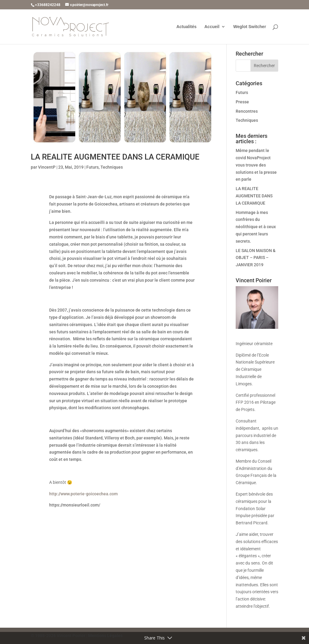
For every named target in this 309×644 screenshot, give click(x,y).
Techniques (112, 167)
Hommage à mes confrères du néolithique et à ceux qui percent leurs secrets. (256, 227)
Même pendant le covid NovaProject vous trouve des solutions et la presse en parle (256, 165)
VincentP (47, 167)
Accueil (212, 27)
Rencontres (247, 111)
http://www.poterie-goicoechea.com (83, 494)
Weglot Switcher (250, 27)
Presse (242, 102)
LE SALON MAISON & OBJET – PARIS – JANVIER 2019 (256, 258)
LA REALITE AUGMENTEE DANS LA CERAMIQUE (115, 157)
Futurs (92, 167)
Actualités (186, 27)
